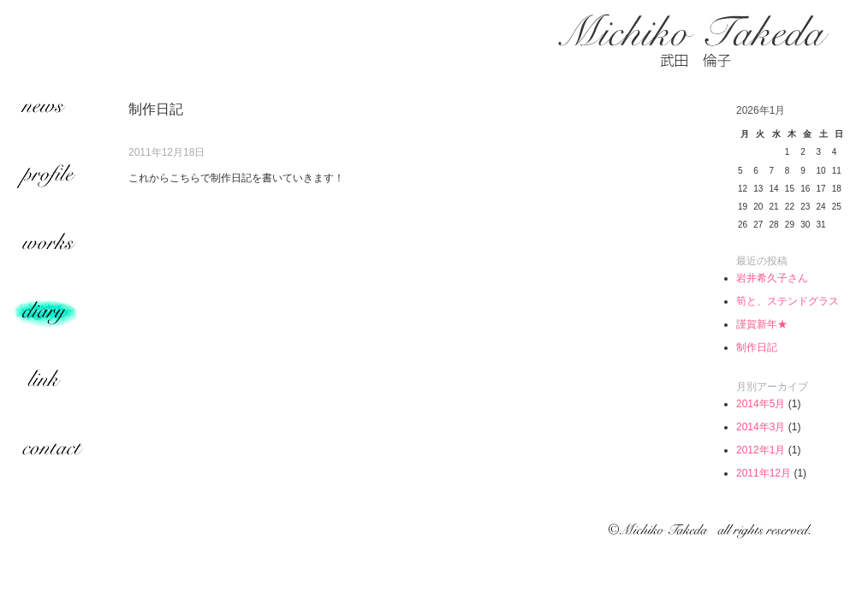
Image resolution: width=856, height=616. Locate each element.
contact (51, 453)
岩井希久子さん (772, 278)
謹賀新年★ (762, 324)
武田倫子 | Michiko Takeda (693, 41)
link (51, 385)
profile (51, 180)
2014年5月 (761, 404)
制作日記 (757, 347)
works (51, 248)
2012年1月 (761, 450)
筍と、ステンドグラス (788, 301)
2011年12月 (764, 473)
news (51, 111)
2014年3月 (761, 427)
